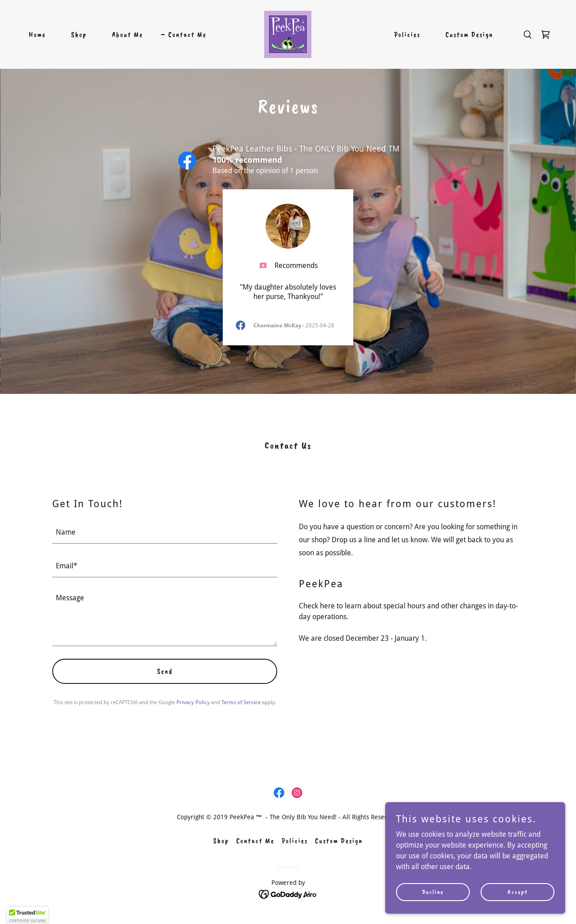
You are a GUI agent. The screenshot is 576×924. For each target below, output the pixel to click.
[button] (27, 915)
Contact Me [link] (187, 35)
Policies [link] (407, 35)
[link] (288, 34)
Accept (518, 892)
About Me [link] (128, 35)
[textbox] (165, 532)
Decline (433, 892)
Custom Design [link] (469, 35)
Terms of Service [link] (241, 702)
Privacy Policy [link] (193, 702)
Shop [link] (79, 35)
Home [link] (37, 35)
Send (165, 671)
